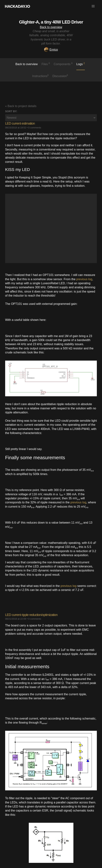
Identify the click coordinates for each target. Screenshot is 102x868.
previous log (84, 279)
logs (81, 64)
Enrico (51, 50)
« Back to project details (21, 106)
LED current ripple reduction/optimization (31, 615)
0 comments (35, 128)
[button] (93, 6)
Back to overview (51, 27)
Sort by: (11, 111)
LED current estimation (20, 123)
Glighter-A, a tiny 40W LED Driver (51, 22)
